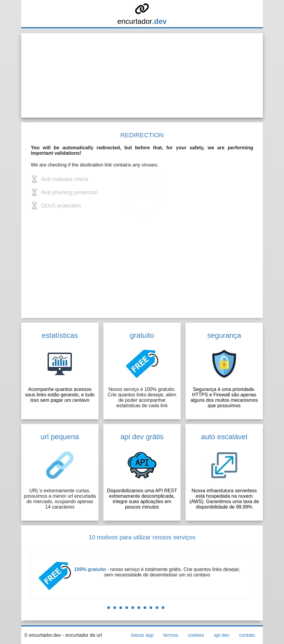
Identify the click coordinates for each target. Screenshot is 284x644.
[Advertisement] (142, 75)
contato (247, 635)
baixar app (142, 635)
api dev (222, 635)
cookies (196, 635)
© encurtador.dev (43, 635)
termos (171, 635)
